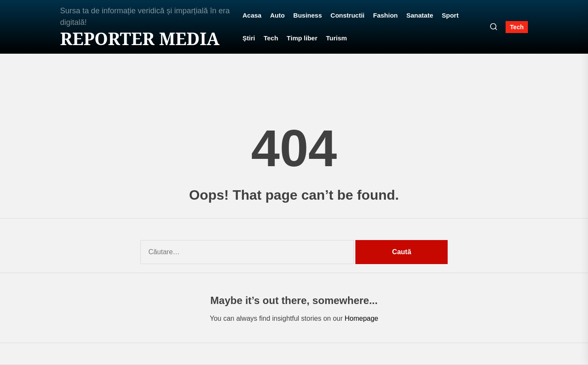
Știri (249, 38)
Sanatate (420, 15)
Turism (337, 38)
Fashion (385, 15)
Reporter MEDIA (140, 39)
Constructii (347, 15)
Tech (271, 38)
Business (308, 15)
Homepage (361, 318)
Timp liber (302, 38)
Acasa (252, 15)
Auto (277, 15)
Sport (450, 15)
